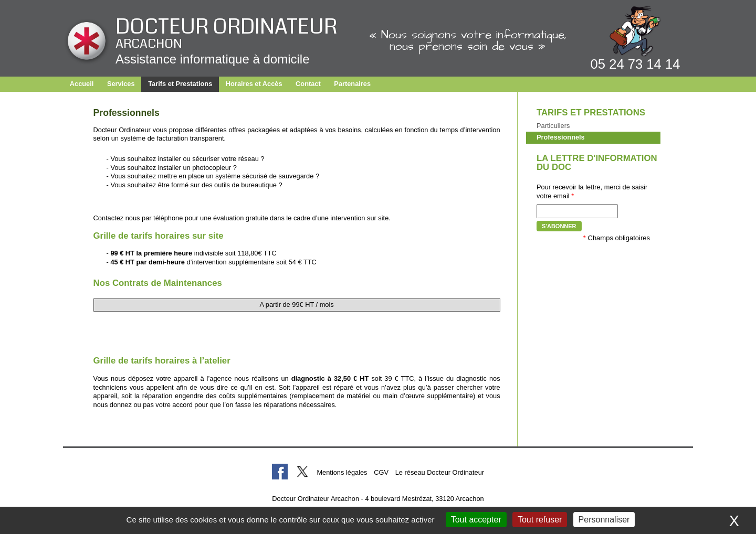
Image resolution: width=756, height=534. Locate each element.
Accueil (82, 84)
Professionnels (561, 137)
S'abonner (559, 226)
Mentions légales (342, 472)
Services (121, 84)
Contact (308, 84)
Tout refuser (540, 520)
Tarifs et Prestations (180, 84)
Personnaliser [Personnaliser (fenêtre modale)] (604, 520)
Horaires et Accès (254, 84)
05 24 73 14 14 (636, 64)
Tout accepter (476, 520)
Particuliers (553, 126)
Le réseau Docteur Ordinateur (440, 472)
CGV (381, 472)
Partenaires (352, 84)
